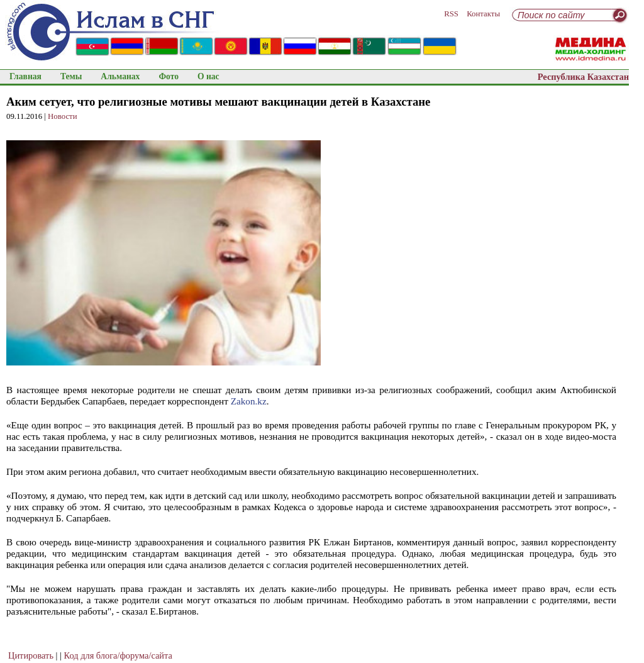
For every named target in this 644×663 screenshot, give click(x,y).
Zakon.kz (249, 401)
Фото (169, 76)
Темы (71, 76)
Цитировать (31, 655)
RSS (451, 14)
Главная (25, 76)
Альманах (120, 76)
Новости (62, 116)
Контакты (483, 14)
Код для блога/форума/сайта (118, 655)
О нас (208, 76)
